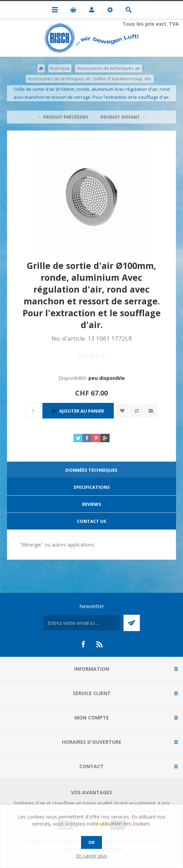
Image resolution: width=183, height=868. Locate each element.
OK (91, 842)
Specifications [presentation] (92, 487)
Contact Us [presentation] (92, 521)
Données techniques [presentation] (91, 470)
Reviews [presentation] (92, 504)
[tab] (91, 470)
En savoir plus (92, 856)
